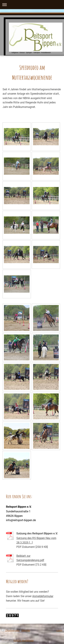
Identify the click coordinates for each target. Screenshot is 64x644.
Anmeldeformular (43, 596)
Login (59, 630)
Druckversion (11, 630)
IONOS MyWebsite (24, 641)
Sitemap (26, 630)
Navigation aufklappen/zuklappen (32, 5)
